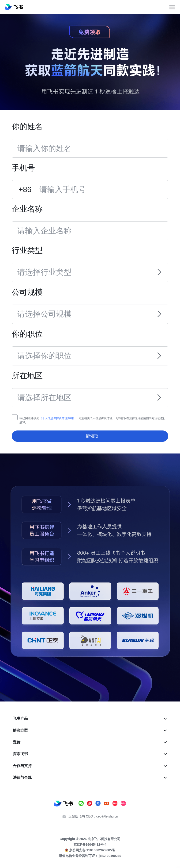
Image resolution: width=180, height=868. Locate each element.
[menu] (90, 748)
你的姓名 (27, 126)
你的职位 (27, 334)
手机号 (23, 168)
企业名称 (27, 209)
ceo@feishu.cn (107, 816)
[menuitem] (90, 719)
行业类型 (27, 250)
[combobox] (85, 269)
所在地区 (27, 376)
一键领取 (90, 436)
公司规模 (27, 292)
